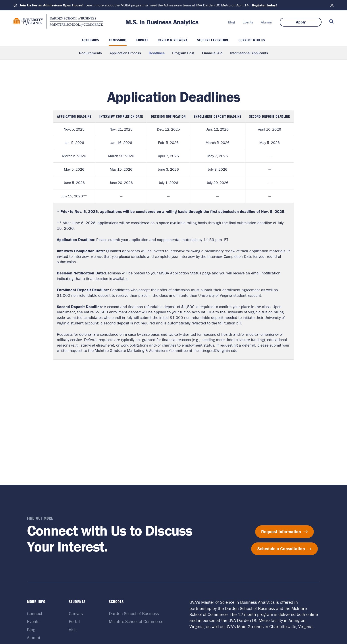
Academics (90, 40)
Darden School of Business (134, 613)
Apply (301, 22)
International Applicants (249, 53)
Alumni (266, 22)
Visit (73, 630)
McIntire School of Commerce (136, 621)
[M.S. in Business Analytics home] (58, 27)
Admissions (118, 40)
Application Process (125, 53)
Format (142, 40)
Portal (74, 621)
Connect (35, 613)
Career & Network (173, 40)
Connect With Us (252, 40)
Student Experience (213, 40)
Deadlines (157, 53)
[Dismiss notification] (332, 5)
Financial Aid (212, 53)
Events (248, 22)
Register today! (264, 5)
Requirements (90, 53)
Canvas (76, 613)
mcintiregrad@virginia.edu (215, 350)
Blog (231, 22)
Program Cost (183, 53)
